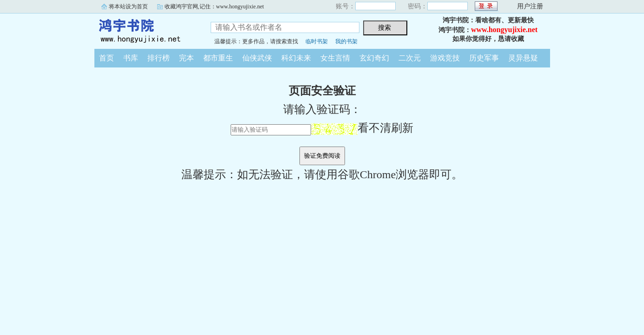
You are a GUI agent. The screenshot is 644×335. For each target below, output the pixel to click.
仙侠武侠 (257, 58)
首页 (106, 58)
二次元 (410, 58)
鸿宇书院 (146, 30)
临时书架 (317, 41)
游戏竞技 (445, 58)
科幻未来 (296, 58)
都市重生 (218, 58)
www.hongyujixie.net (504, 30)
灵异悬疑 (523, 58)
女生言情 (335, 58)
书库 (131, 58)
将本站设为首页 (128, 7)
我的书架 (346, 41)
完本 (186, 58)
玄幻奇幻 (374, 58)
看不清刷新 (362, 128)
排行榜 (159, 58)
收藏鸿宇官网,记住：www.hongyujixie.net (214, 7)
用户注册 (530, 6)
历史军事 (484, 58)
